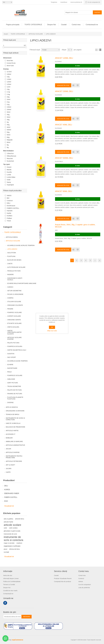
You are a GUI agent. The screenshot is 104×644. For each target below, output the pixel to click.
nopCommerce (17, 640)
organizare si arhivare (12, 546)
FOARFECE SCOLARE (15, 375)
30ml (9, 112)
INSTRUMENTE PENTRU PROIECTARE (14, 457)
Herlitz (9, 213)
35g (8, 115)
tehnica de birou (15, 549)
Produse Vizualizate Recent (63, 578)
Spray (9, 182)
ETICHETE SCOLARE (14, 323)
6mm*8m (10, 61)
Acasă (6, 34)
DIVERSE (10, 403)
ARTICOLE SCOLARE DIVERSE (14, 338)
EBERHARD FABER (12, 493)
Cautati (97, 12)
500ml (9, 130)
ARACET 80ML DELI (64, 191)
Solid (9, 180)
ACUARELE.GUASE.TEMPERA (17, 361)
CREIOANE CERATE (14, 320)
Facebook (5, 603)
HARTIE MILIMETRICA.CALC (17, 350)
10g (8, 77)
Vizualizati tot (9, 506)
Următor (95, 260)
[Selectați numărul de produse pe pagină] (70, 50)
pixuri (6, 549)
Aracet (9, 167)
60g (8, 137)
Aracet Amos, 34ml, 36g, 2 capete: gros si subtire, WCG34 (75, 226)
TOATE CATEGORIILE (33, 25)
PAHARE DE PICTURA (15, 394)
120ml (9, 82)
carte (5, 528)
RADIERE (10, 275)
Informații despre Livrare (11, 578)
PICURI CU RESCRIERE (15, 294)
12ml (9, 87)
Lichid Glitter (11, 177)
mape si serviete (9, 543)
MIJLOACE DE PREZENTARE (15, 427)
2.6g (8, 94)
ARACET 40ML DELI (64, 125)
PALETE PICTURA (13, 343)
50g (8, 132)
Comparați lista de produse (63, 582)
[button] (39, 243)
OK (52, 327)
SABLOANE (11, 379)
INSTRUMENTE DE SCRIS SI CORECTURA (15, 419)
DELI (9, 203)
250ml (9, 109)
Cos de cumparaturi (85, 585)
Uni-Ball (6, 552)
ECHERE (10, 365)
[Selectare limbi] (7, 2)
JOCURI (8, 449)
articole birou (20, 519)
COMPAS (10, 298)
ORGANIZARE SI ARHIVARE (15, 411)
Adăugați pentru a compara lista (73, 85)
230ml (9, 107)
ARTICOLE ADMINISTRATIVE (15, 445)
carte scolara (13, 528)
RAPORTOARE (12, 368)
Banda (9, 170)
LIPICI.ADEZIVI (12, 249)
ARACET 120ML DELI (64, 58)
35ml (9, 117)
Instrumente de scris (10, 534)
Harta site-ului (8, 575)
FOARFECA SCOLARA (15, 346)
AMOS (9, 196)
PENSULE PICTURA (14, 271)
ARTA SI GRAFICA (12, 407)
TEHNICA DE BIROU (12, 414)
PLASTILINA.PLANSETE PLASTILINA (15, 398)
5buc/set (10, 158)
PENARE (10, 309)
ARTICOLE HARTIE (12, 431)
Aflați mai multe (52, 331)
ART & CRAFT (10, 465)
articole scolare (12, 525)
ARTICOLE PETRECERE (14, 461)
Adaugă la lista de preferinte (78, 85)
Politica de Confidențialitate (12, 582)
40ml (9, 127)
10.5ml (9, 72)
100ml (9, 74)
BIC (8, 198)
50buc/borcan (12, 156)
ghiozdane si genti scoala (12, 531)
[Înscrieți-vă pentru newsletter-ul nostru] (12, 617)
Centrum (10, 201)
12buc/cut (10, 153)
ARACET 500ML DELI (64, 158)
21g (8, 102)
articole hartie (8, 522)
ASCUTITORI (12, 253)
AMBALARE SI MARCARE (14, 441)
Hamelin (10, 211)
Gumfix (9, 172)
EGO (6, 501)
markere (19, 543)
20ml (9, 99)
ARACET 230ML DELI (64, 91)
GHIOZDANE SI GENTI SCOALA (15, 279)
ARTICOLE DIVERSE (13, 452)
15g (8, 89)
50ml (9, 135)
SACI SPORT (12, 357)
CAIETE (10, 264)
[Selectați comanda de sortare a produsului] (51, 50)
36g (8, 120)
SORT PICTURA (13, 383)
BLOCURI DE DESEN (14, 260)
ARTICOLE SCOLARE (13, 241)
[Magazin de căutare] (79, 12)
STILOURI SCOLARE (14, 302)
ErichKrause (11, 206)
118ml (9, 79)
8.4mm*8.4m (11, 63)
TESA (9, 221)
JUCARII (9, 469)
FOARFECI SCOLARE (15, 312)
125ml (9, 84)
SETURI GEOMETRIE (14, 291)
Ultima (99, 260)
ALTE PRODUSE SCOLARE (16, 267)
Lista (100, 50)
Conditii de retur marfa (10, 591)
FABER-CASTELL (13, 208)
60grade (10, 140)
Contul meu (76, 25)
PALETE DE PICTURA (14, 390)
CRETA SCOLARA (13, 327)
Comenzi (81, 578)
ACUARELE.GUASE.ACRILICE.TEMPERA (21, 245)
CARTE (8, 472)
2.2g (8, 92)
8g (8, 145)
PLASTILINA (11, 256)
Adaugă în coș (63, 85)
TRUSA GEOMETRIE (14, 386)
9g (8, 147)
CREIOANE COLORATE (15, 305)
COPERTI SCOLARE (14, 316)
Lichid (9, 175)
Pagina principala (13, 25)
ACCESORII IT (11, 434)
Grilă (96, 50)
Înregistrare (54, 2)
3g (8, 122)
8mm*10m (10, 66)
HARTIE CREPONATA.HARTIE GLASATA (14, 332)
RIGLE (9, 372)
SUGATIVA (11, 354)
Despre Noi (52, 25)
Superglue (10, 185)
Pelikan (9, 218)
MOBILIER (9, 438)
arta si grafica (8, 519)
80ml (9, 142)
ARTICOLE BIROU (12, 237)
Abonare (27, 617)
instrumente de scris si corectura (13, 539)
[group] (41, 234)
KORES (10, 216)
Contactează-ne (92, 25)
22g (8, 104)
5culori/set (10, 161)
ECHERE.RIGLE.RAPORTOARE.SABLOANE (22, 283)
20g (8, 97)
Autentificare (64, 2)
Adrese (81, 582)
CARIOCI (10, 287)
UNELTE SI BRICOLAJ (13, 423)
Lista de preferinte (84, 588)
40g (8, 125)
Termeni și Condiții (9, 585)
